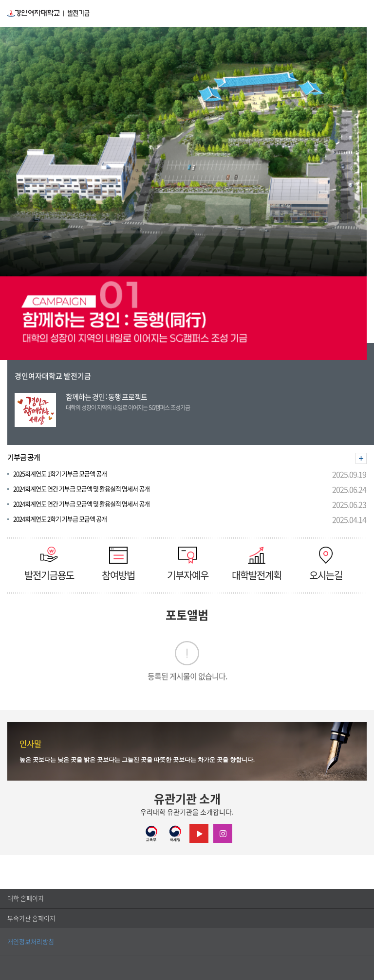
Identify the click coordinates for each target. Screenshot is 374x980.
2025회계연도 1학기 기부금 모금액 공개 (60, 474)
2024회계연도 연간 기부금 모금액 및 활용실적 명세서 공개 (81, 489)
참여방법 (118, 563)
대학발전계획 (257, 563)
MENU (361, 13)
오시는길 (326, 563)
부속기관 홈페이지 (31, 918)
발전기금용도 (49, 563)
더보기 (361, 458)
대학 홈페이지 (26, 899)
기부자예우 (187, 563)
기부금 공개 (24, 457)
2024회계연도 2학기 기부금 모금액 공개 (60, 519)
